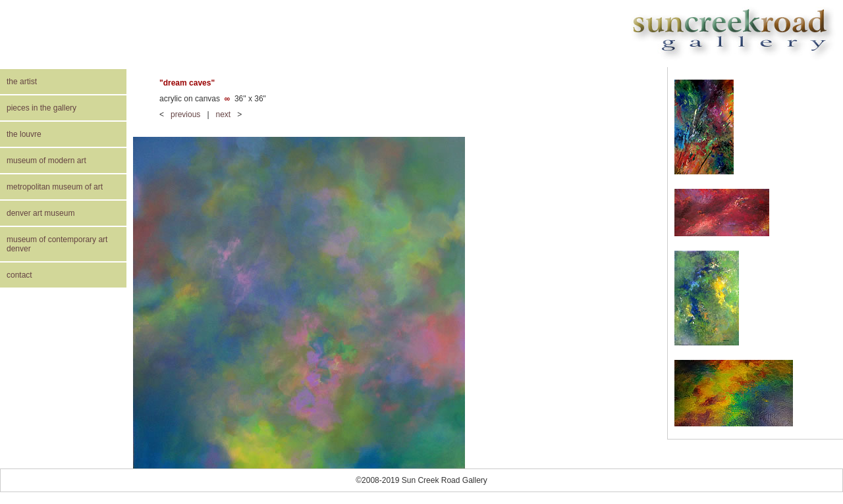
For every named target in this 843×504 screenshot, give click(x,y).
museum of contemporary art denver (57, 244)
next (224, 114)
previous (185, 114)
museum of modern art (46, 161)
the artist (22, 82)
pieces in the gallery (41, 108)
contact (19, 275)
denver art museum (41, 213)
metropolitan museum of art (55, 187)
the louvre (24, 134)
